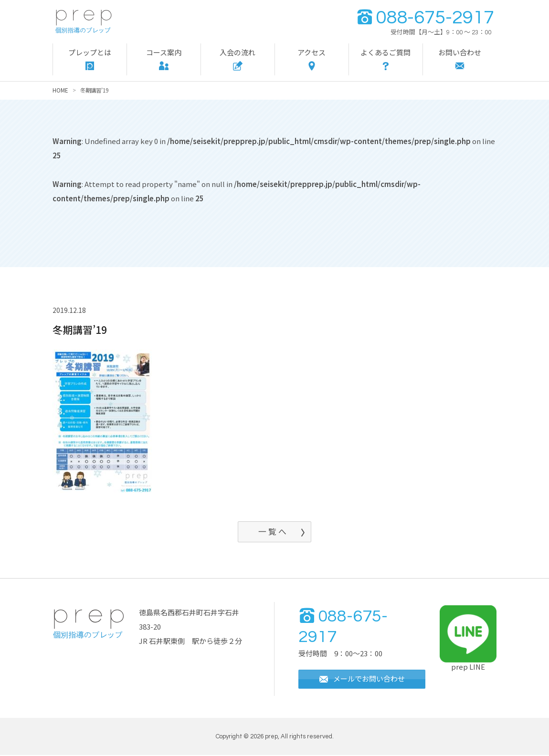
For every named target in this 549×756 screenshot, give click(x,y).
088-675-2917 (425, 17)
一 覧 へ (272, 532)
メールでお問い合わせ (362, 680)
